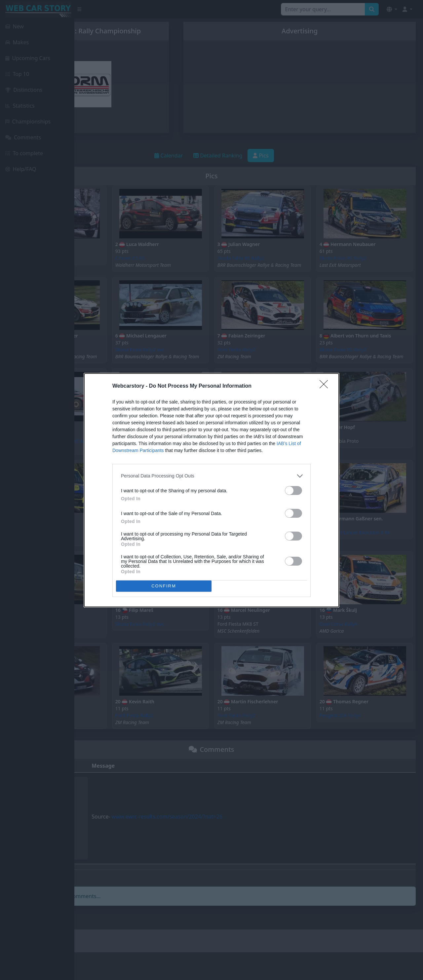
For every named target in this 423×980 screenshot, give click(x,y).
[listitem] (211, 476)
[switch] (293, 490)
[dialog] (211, 490)
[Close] (326, 386)
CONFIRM (164, 586)
